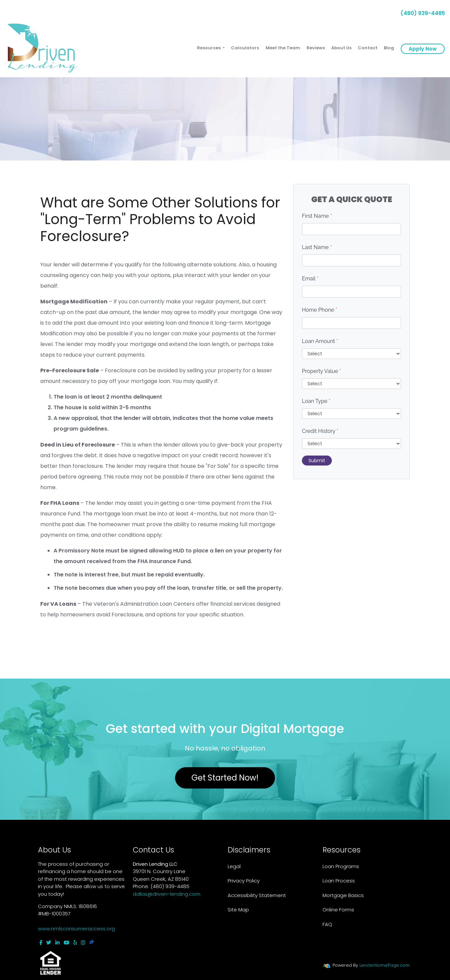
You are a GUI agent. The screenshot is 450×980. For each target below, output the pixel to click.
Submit (317, 461)
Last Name (317, 247)
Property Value (322, 371)
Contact (368, 48)
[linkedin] (57, 943)
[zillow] (92, 943)
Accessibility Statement (257, 895)
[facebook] (41, 943)
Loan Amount (320, 341)
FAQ (327, 924)
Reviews (316, 48)
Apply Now (423, 49)
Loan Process (339, 881)
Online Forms (338, 910)
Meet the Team (283, 48)
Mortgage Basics (343, 895)
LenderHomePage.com (385, 965)
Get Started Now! (225, 778)
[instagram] (83, 943)
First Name (317, 216)
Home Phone (320, 310)
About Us (341, 48)
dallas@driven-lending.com (167, 894)
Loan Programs (341, 866)
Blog (389, 48)
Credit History (320, 431)
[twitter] (49, 943)
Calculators (245, 48)
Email (310, 279)
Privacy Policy (244, 881)
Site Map (238, 910)
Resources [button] (209, 48)
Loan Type (316, 401)
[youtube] (66, 943)
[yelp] (75, 943)
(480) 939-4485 (420, 13)
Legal (234, 866)
